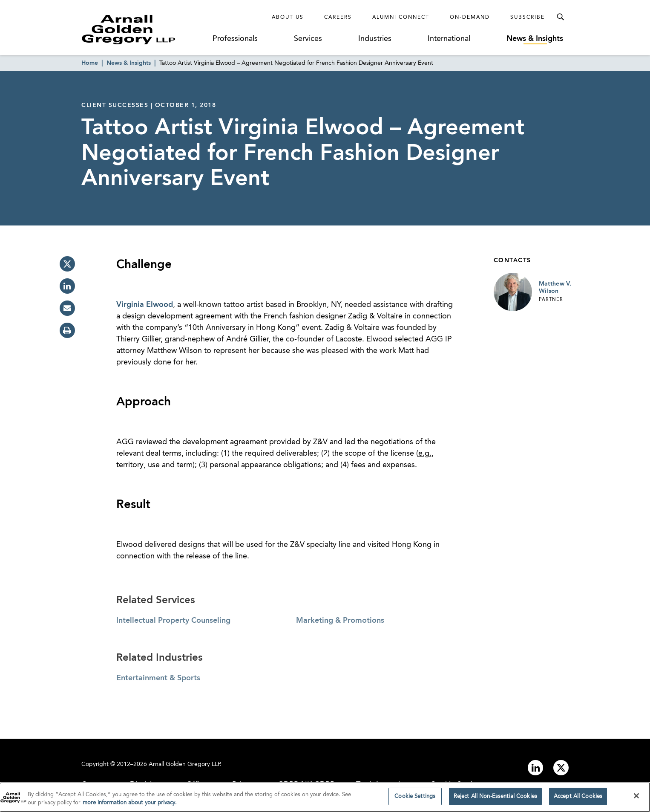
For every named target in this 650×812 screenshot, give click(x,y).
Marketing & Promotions (340, 621)
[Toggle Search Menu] (560, 17)
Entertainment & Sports (158, 678)
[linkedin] (67, 286)
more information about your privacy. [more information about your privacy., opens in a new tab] (130, 805)
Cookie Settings (415, 799)
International (449, 39)
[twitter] (67, 264)
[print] (67, 330)
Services (308, 39)
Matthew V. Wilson (555, 288)
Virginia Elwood (145, 305)
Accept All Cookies (578, 799)
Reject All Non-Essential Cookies (495, 799)
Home (90, 63)
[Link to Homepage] (144, 29)
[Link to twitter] (561, 768)
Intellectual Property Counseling (173, 621)
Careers (338, 17)
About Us (288, 17)
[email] (67, 308)
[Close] (636, 798)
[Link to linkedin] (535, 768)
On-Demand (470, 17)
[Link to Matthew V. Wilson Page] (513, 292)
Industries (375, 39)
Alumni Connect (401, 17)
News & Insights (535, 39)
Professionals (235, 39)
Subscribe (528, 17)
